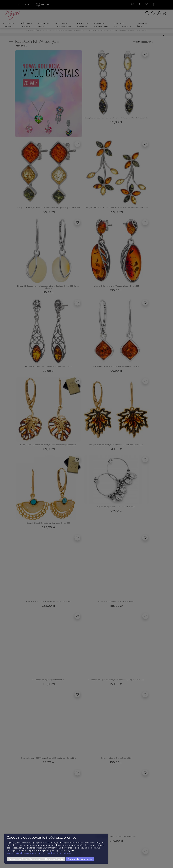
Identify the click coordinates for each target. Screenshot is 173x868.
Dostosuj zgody (54, 859)
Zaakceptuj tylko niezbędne (25, 859)
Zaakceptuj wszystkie (80, 859)
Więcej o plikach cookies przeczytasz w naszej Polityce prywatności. (39, 853)
